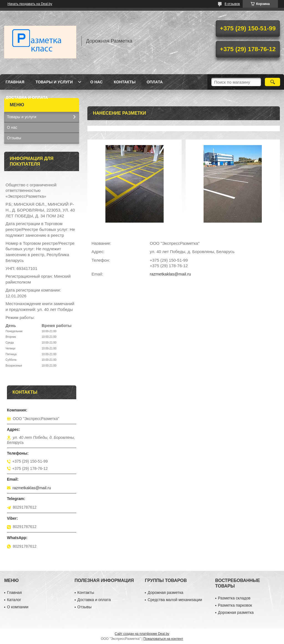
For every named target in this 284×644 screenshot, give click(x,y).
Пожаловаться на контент (163, 639)
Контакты (125, 82)
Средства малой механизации (175, 600)
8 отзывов (232, 4)
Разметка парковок (235, 605)
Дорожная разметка (165, 593)
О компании (18, 607)
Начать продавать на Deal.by (30, 4)
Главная (15, 82)
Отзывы (14, 138)
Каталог (14, 600)
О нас (96, 82)
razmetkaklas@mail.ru (170, 274)
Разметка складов (234, 598)
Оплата (155, 82)
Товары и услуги (54, 82)
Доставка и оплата (27, 97)
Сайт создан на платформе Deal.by (142, 634)
